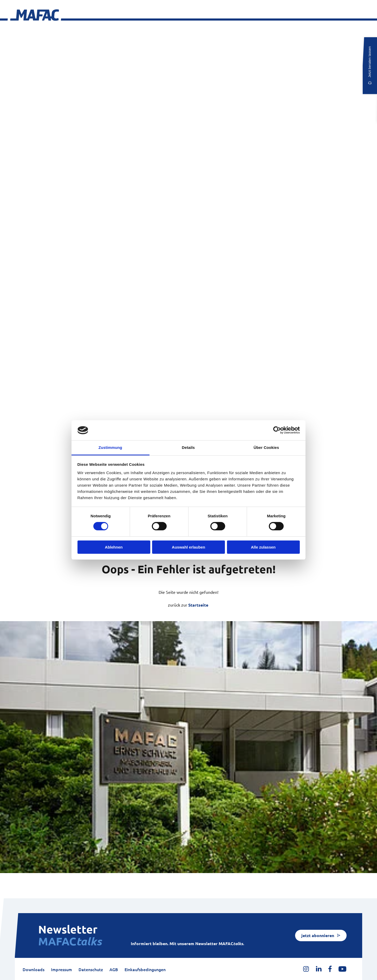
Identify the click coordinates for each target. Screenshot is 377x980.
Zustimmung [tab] (110, 447)
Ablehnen (114, 547)
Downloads (34, 970)
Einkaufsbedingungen (145, 970)
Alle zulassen (263, 547)
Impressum (61, 970)
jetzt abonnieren (318, 936)
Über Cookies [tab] (266, 447)
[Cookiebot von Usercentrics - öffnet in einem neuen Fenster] (277, 430)
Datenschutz (91, 970)
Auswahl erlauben (188, 547)
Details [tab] (188, 447)
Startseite (198, 605)
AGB (114, 970)
